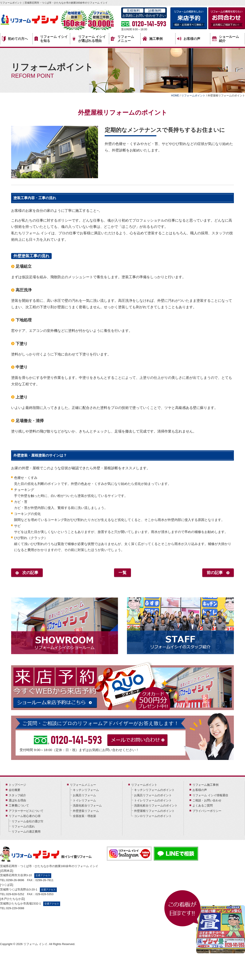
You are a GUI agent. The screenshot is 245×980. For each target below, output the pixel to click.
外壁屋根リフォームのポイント (154, 811)
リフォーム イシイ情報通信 (210, 795)
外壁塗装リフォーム (86, 811)
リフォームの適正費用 (26, 832)
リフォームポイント (144, 785)
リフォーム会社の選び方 (28, 821)
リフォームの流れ (23, 826)
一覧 (122, 573)
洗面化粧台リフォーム (87, 805)
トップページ (17, 785)
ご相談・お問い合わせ (207, 800)
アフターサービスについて (26, 811)
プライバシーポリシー (207, 811)
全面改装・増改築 (84, 816)
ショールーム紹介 (226, 39)
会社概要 (14, 790)
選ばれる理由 (17, 800)
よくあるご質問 (203, 805)
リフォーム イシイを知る (51, 39)
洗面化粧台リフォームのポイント (156, 805)
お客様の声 (189, 39)
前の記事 (215, 573)
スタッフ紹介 (17, 795)
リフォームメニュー (122, 39)
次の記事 (30, 573)
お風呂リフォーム (84, 795)
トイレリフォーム (84, 800)
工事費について (19, 805)
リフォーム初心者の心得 (25, 816)
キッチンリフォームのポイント (154, 790)
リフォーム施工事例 (205, 785)
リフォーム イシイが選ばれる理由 (89, 39)
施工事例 (153, 39)
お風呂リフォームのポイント (153, 795)
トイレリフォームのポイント (153, 800)
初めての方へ (15, 39)
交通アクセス (43, 875)
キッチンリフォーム (86, 790)
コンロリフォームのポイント (153, 816)
